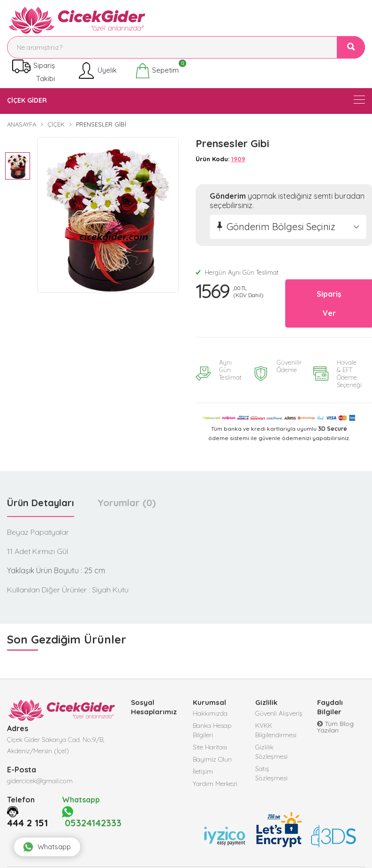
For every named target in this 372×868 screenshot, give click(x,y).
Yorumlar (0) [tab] (127, 502)
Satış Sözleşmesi (271, 773)
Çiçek (56, 124)
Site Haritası (210, 747)
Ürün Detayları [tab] (41, 502)
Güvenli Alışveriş (279, 713)
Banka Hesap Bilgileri (212, 730)
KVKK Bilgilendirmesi (276, 730)
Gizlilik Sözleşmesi (271, 751)
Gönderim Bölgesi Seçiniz (281, 227)
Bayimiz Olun (212, 759)
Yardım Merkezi (215, 783)
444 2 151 (27, 822)
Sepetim (157, 71)
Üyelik (97, 71)
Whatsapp (47, 847)
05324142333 (92, 816)
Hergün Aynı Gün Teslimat (237, 272)
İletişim (203, 771)
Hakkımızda (210, 713)
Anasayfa (22, 124)
